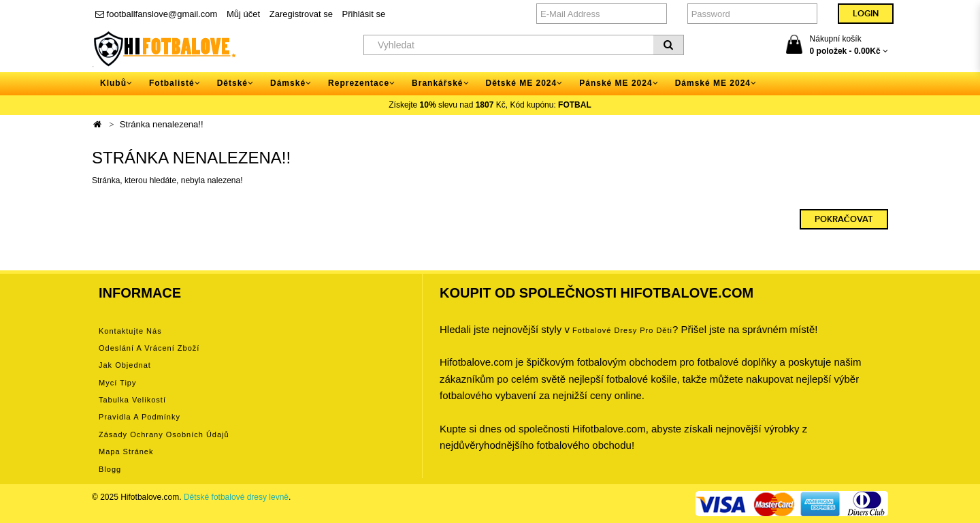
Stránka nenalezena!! (162, 124)
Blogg (110, 469)
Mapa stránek (126, 451)
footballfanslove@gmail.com (156, 14)
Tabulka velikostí (132, 400)
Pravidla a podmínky (140, 417)
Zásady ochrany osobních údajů (164, 434)
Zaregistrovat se (301, 14)
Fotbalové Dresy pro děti (622, 330)
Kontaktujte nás (130, 331)
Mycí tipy (117, 383)
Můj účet (243, 14)
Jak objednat (125, 365)
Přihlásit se (364, 14)
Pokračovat (844, 219)
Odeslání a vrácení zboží (149, 348)
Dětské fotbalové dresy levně (236, 497)
